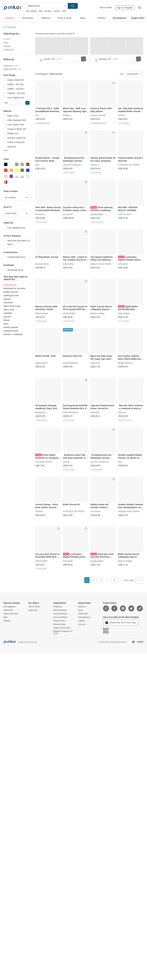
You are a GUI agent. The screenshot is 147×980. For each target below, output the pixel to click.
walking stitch (41, 363)
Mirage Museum (125, 363)
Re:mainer (40, 214)
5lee (37, 165)
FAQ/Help (57, 607)
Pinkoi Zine (9, 50)
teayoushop (68, 264)
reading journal (11, 295)
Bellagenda (40, 412)
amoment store (42, 264)
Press (80, 610)
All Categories (10, 27)
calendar (8, 313)
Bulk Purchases (60, 610)
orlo (37, 115)
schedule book (11, 331)
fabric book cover (12, 306)
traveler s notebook (13, 334)
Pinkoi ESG (83, 614)
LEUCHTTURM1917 (72, 165)
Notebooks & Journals (14, 288)
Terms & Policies (60, 617)
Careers (81, 621)
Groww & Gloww (98, 115)
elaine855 (95, 412)
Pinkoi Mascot (84, 617)
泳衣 (64, 11)
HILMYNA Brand (70, 412)
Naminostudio (42, 313)
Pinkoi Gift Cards (11, 614)
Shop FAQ (33, 610)
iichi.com (82, 624)
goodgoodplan (97, 214)
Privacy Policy (59, 621)
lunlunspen (123, 264)
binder (7, 320)
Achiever (122, 412)
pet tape (48, 11)
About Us (82, 607)
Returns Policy (59, 624)
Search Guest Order (62, 628)
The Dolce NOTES (44, 462)
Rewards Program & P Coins (63, 632)
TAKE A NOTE (125, 214)
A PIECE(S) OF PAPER (129, 165)
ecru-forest (68, 214)
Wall (5, 617)
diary (6, 324)
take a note (9, 310)
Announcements (60, 614)
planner (7, 299)
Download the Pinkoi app (121, 623)
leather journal (11, 292)
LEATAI (121, 115)
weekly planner (11, 327)
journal (7, 317)
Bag (41, 11)
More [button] (6, 150)
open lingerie (31, 11)
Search (73, 6)
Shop (6, 43)
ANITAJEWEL (69, 313)
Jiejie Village (124, 313)
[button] (27, 103)
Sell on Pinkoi (106, 8)
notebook (8, 303)
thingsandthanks (70, 363)
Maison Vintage (97, 313)
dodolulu (67, 115)
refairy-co (95, 165)
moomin (57, 11)
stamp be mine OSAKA (101, 264)
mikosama (95, 363)
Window (7, 46)
